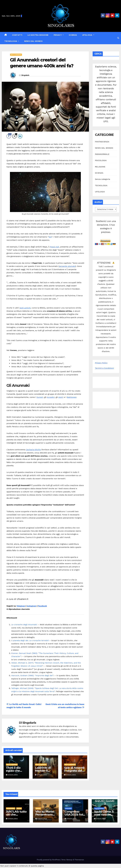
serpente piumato (67, 266)
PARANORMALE (102, 154)
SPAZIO (19, 808)
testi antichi (25, 308)
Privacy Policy (101, 363)
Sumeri (40, 397)
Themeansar (79, 860)
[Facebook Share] (9, 136)
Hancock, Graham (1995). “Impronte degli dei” (32, 675)
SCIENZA (73, 35)
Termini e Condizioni (104, 368)
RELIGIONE (100, 167)
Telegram (21, 606)
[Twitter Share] (14, 136)
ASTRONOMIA (11, 808)
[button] (118, 38)
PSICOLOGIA (101, 160)
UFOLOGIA (88, 35)
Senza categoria (103, 179)
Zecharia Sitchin (33, 450)
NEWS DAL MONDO (33, 41)
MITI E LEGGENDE (16, 55)
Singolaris (25, 75)
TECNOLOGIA (11, 41)
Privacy (58, 35)
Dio (50, 237)
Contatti (17, 35)
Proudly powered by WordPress (49, 860)
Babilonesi (72, 397)
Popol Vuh (54, 247)
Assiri (61, 397)
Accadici (51, 397)
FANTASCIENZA (102, 142)
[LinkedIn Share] (20, 136)
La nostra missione (38, 35)
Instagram (32, 606)
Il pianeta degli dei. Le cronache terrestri (30, 640)
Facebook (42, 606)
